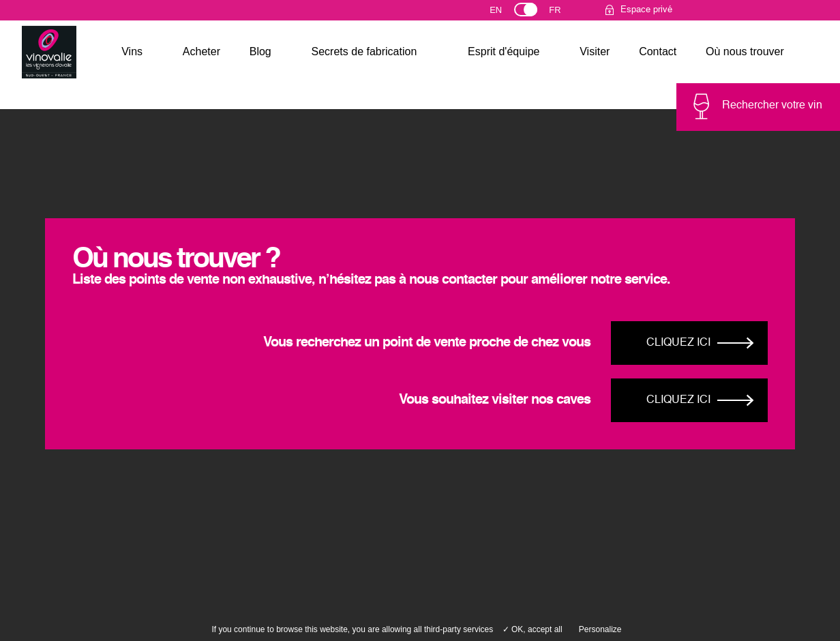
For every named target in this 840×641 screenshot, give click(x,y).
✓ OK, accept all (532, 629)
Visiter (595, 51)
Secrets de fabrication (364, 51)
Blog (260, 51)
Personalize (600, 629)
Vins (132, 51)
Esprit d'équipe (504, 51)
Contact (658, 51)
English (508, 13)
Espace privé (646, 10)
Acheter (201, 51)
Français (561, 13)
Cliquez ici (678, 343)
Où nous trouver (745, 51)
